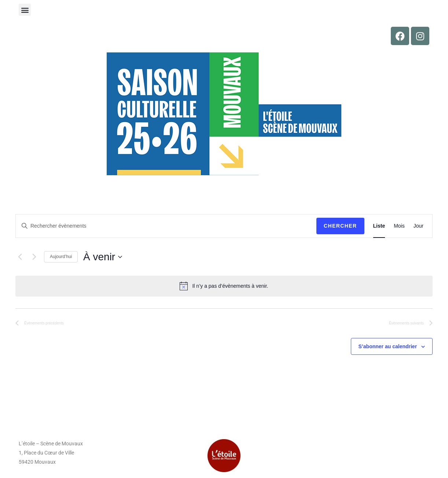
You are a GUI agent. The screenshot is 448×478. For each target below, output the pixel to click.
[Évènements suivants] (34, 257)
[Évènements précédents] (20, 257)
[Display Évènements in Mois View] (399, 226)
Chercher (340, 226)
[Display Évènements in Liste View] (379, 226)
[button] (25, 10)
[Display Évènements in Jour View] (418, 226)
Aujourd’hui (61, 257)
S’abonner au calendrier (388, 346)
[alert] (224, 286)
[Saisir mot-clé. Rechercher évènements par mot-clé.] (166, 226)
